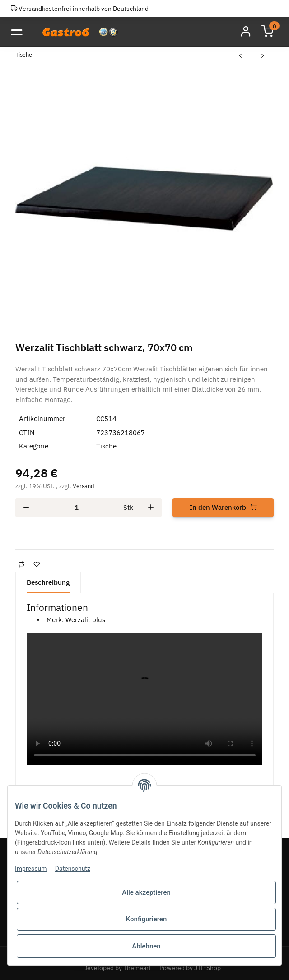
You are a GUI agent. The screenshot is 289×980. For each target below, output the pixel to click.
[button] (246, 32)
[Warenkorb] (267, 32)
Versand (84, 486)
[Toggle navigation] (16, 32)
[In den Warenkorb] (223, 508)
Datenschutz (73, 869)
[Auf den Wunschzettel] (37, 564)
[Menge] (77, 508)
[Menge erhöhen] (151, 508)
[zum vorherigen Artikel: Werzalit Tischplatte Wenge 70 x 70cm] (240, 57)
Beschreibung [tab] (48, 582)
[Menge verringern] (26, 508)
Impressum (31, 869)
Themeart (138, 968)
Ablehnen (146, 946)
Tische (106, 446)
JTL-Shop (207, 968)
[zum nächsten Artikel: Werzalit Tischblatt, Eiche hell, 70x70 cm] (263, 57)
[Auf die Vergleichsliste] (21, 564)
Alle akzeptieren (146, 892)
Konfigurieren (146, 919)
